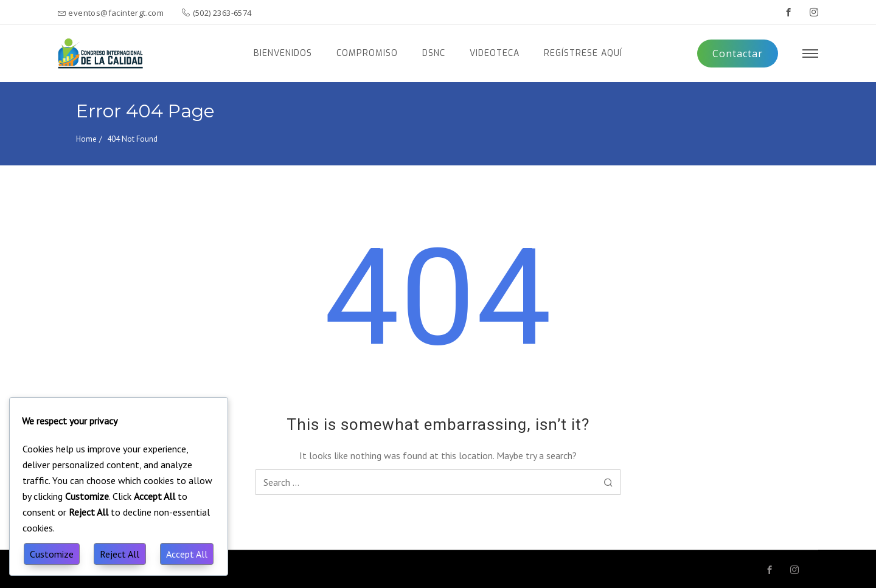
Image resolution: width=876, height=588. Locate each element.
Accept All (187, 554)
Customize (52, 554)
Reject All (120, 554)
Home (86, 139)
